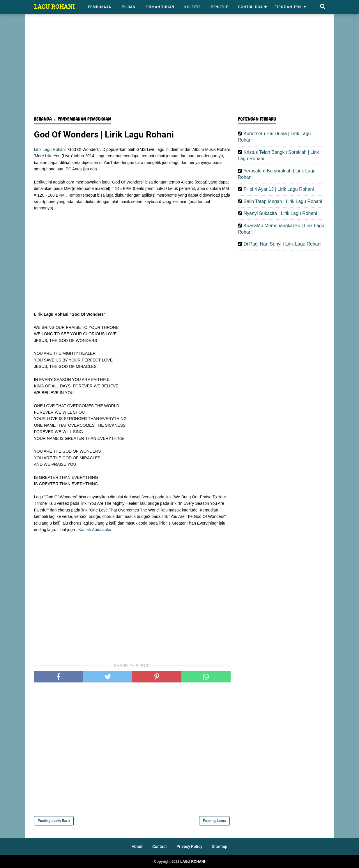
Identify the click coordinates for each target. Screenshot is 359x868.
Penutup (220, 7)
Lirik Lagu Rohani (50, 149)
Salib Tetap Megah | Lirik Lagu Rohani (283, 201)
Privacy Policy (189, 846)
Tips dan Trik (288, 7)
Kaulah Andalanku (95, 530)
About (137, 846)
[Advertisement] (180, 66)
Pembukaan (100, 7)
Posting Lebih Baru (54, 821)
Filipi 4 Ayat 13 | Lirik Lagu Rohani (279, 189)
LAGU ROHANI (54, 6)
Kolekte (193, 7)
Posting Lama (214, 821)
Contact (160, 846)
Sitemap (220, 846)
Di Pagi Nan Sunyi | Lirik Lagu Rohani (283, 244)
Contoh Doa (250, 7)
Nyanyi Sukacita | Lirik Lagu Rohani (280, 213)
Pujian (129, 7)
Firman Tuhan (160, 7)
